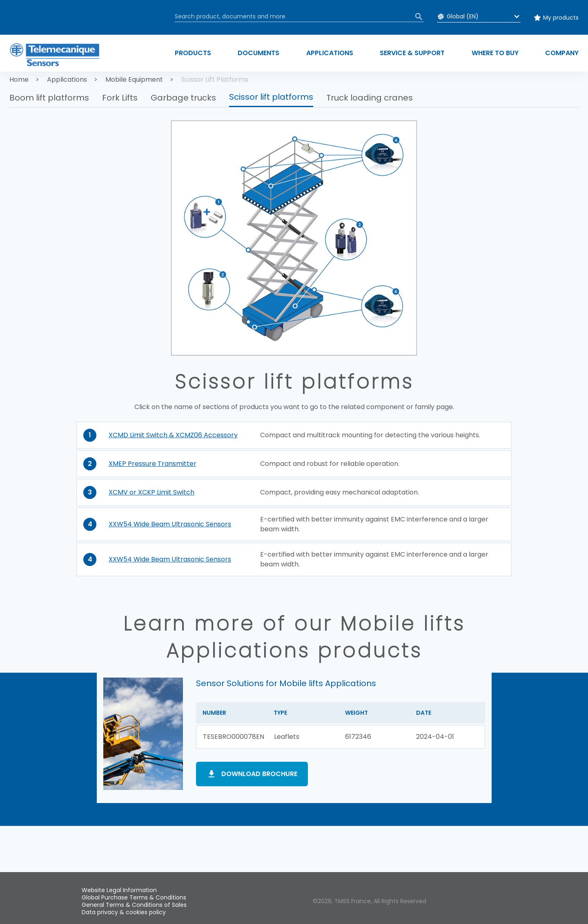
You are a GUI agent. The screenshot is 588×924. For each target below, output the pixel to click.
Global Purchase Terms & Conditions (134, 897)
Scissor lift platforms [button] (271, 97)
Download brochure (259, 774)
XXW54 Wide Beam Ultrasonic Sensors (170, 524)
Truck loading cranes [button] (370, 98)
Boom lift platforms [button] (49, 98)
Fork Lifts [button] (120, 98)
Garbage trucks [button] (183, 98)
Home (19, 79)
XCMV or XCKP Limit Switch (151, 492)
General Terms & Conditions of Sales (134, 905)
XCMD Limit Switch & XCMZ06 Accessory (173, 435)
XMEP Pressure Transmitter (153, 464)
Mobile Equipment (134, 79)
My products (561, 18)
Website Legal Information (119, 890)
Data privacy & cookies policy (124, 912)
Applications (67, 79)
